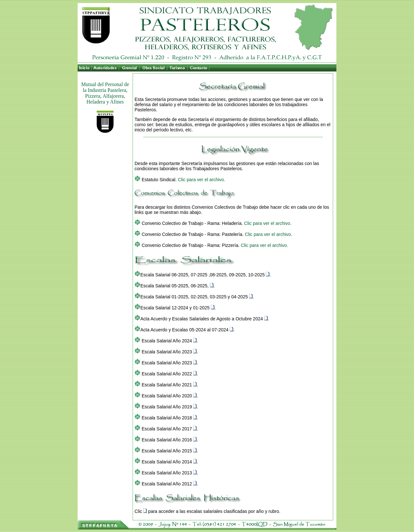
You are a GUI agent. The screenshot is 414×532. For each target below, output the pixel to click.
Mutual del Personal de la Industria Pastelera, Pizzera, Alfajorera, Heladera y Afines (105, 93)
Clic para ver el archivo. (202, 180)
